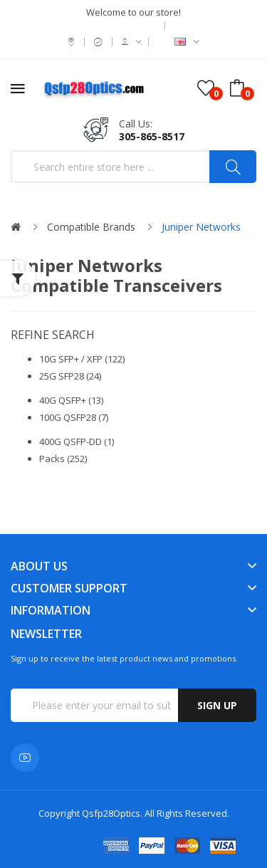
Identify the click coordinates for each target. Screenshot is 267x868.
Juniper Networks (201, 227)
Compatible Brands (91, 227)
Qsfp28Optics (111, 813)
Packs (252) (63, 459)
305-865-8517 (152, 136)
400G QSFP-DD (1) (77, 441)
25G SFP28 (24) (70, 376)
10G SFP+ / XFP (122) (82, 359)
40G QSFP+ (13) (71, 400)
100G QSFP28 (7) (74, 417)
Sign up (217, 705)
